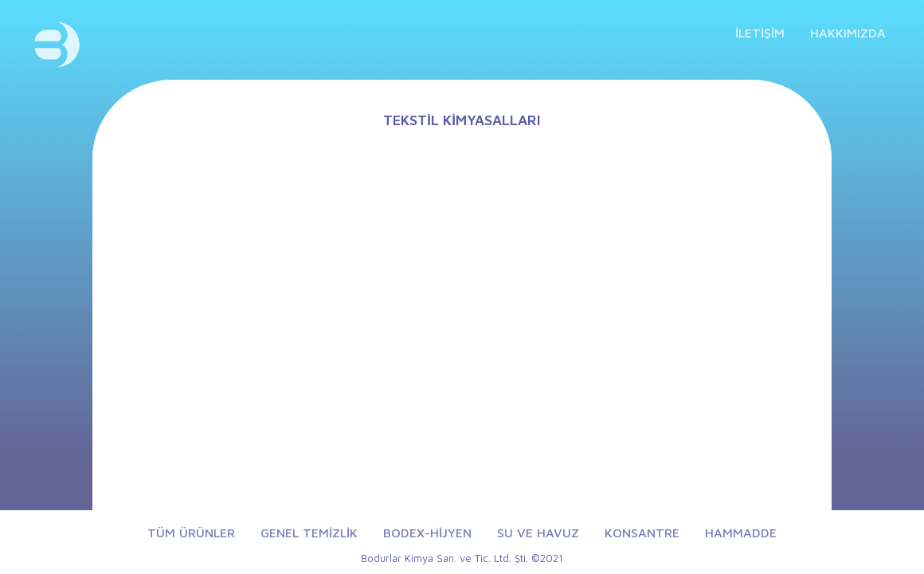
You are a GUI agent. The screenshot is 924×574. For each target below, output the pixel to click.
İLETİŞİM (760, 33)
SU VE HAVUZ (538, 533)
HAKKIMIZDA (848, 33)
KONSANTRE (642, 533)
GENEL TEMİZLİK (309, 533)
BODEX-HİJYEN (427, 533)
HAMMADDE (741, 533)
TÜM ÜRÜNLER (191, 533)
